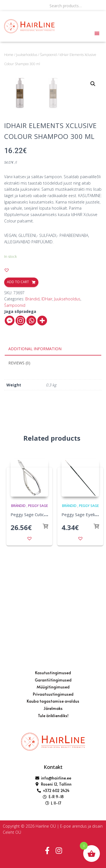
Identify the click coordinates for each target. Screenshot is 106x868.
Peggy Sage (38, 603)
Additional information (35, 446)
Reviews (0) (19, 460)
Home (9, 55)
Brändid (32, 396)
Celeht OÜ (12, 832)
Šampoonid (48, 55)
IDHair (47, 396)
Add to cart (18, 379)
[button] (7, 367)
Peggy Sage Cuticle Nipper (36, 612)
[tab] (53, 447)
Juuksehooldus (27, 55)
